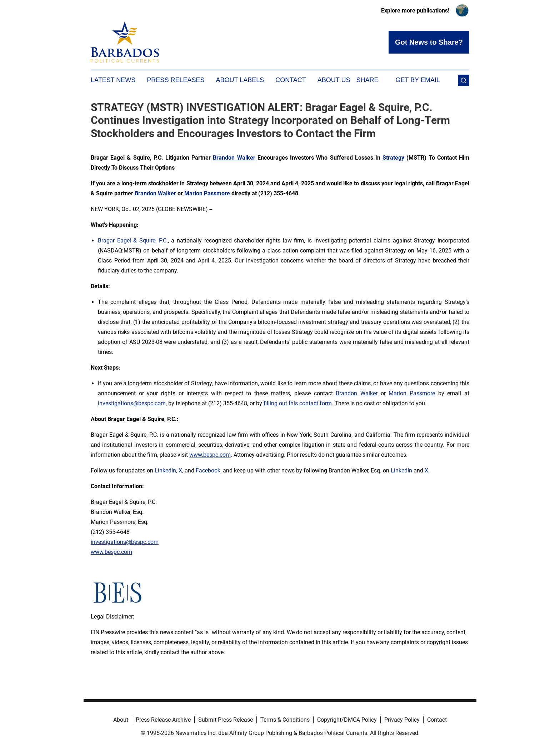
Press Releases (176, 80)
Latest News (113, 80)
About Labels (240, 80)
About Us (334, 80)
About (121, 720)
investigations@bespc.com (132, 403)
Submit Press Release (226, 720)
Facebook (208, 470)
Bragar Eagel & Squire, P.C (132, 241)
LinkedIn (165, 470)
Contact (291, 80)
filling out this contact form (298, 403)
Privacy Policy (402, 720)
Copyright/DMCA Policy (347, 720)
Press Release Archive (163, 720)
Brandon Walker (357, 393)
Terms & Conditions (285, 720)
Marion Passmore (412, 393)
